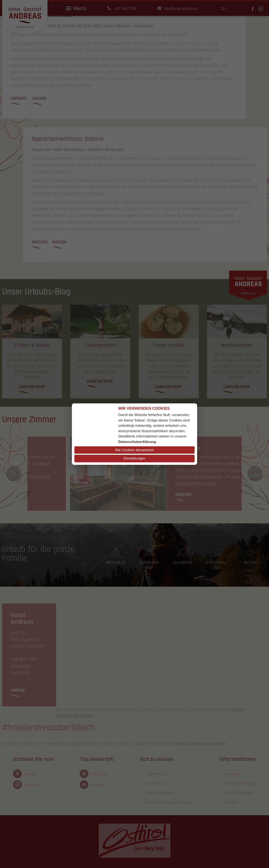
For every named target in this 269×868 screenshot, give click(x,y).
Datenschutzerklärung (137, 442)
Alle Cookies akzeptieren (134, 450)
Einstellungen (134, 458)
